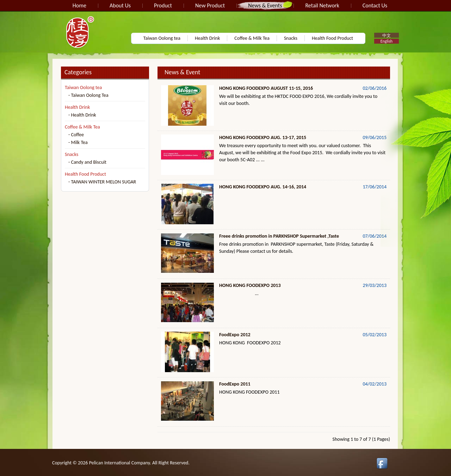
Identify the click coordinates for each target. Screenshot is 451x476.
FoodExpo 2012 (235, 335)
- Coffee (76, 135)
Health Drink (207, 38)
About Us (120, 5)
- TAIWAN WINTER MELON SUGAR (102, 182)
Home (79, 5)
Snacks (291, 38)
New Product (210, 5)
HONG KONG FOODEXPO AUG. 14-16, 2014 (263, 187)
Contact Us (375, 5)
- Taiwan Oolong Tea (88, 95)
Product (163, 5)
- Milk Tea (78, 142)
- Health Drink (82, 115)
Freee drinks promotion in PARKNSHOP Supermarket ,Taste (279, 236)
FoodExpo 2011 (235, 384)
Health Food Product (332, 38)
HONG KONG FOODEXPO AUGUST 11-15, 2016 (266, 88)
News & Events (265, 5)
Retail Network (322, 5)
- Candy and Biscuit (87, 162)
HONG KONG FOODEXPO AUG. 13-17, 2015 (263, 137)
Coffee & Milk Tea (252, 38)
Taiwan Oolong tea (162, 38)
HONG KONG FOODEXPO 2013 (250, 285)
